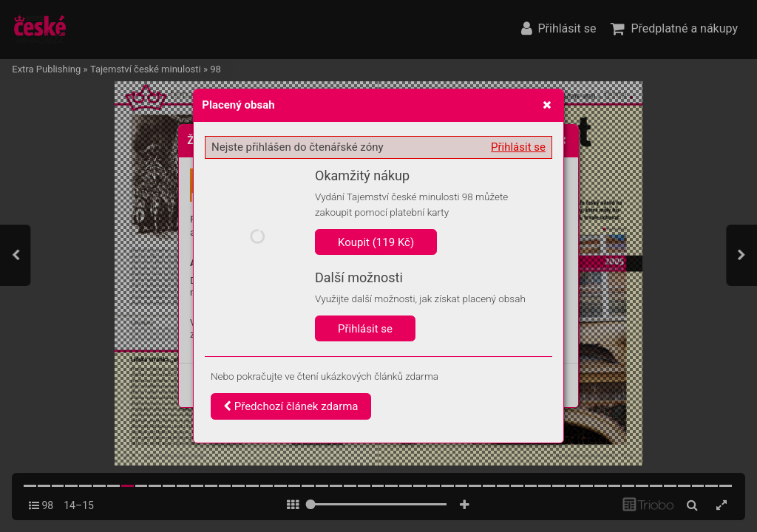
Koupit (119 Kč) (376, 242)
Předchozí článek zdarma (291, 406)
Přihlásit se (518, 147)
